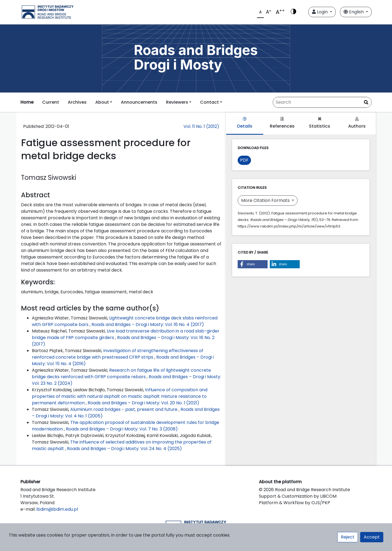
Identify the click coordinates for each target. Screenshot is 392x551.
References (282, 123)
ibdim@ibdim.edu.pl (57, 509)
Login (320, 12)
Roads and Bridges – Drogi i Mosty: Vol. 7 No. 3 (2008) (122, 429)
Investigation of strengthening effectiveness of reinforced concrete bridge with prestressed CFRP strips (118, 354)
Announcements (139, 102)
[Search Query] (322, 102)
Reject (348, 537)
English (354, 12)
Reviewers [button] (177, 102)
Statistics (320, 123)
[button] (253, 264)
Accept (372, 537)
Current (51, 102)
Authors (357, 123)
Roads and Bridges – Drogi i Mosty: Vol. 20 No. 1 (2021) (143, 403)
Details (245, 123)
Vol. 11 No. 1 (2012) (201, 126)
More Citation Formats (266, 200)
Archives (77, 102)
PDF (244, 160)
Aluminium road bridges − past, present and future (124, 409)
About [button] (102, 102)
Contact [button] (209, 102)
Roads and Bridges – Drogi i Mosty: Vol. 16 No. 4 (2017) (148, 324)
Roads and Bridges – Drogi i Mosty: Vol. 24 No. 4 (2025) (124, 449)
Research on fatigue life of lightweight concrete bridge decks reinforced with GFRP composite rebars (121, 373)
